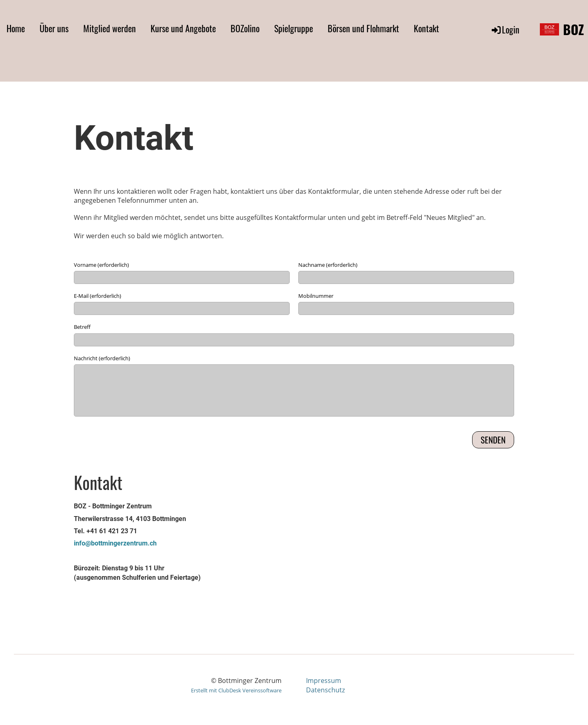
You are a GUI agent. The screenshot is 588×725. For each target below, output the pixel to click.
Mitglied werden (110, 28)
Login (505, 29)
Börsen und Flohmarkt (363, 28)
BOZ (574, 30)
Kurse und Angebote (183, 28)
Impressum (324, 681)
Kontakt (426, 28)
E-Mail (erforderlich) (98, 296)
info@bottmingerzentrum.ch (115, 543)
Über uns (54, 28)
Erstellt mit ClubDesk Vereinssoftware (236, 690)
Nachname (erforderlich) (328, 265)
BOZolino (245, 28)
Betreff (82, 327)
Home (16, 28)
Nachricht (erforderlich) (102, 358)
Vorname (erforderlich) (101, 265)
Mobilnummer (316, 296)
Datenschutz (325, 690)
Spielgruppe (294, 28)
